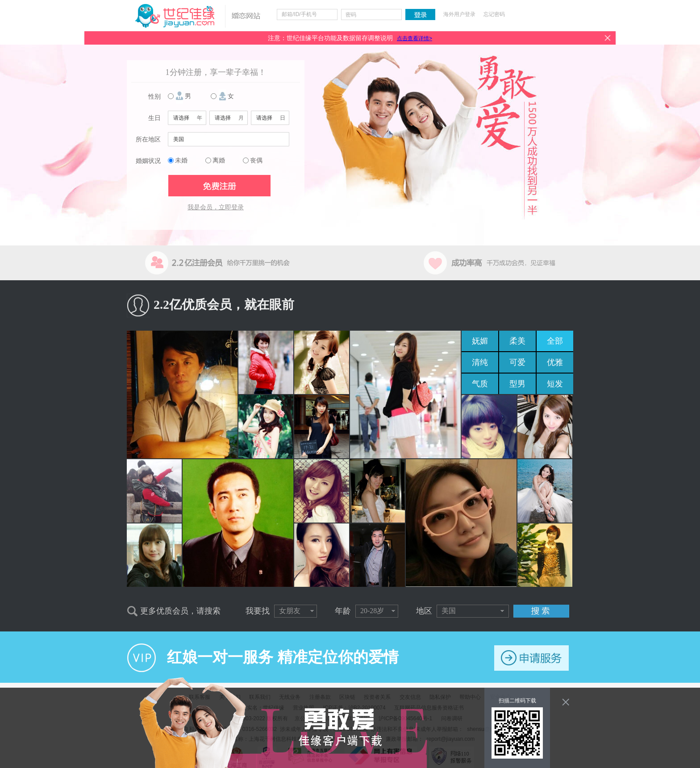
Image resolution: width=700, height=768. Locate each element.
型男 (517, 384)
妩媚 (480, 341)
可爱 (517, 362)
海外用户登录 (459, 14)
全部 (555, 341)
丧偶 (256, 160)
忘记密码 (494, 14)
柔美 (517, 341)
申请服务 (531, 658)
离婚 (219, 160)
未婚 (181, 160)
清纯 (480, 362)
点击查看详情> (415, 38)
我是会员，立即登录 (216, 207)
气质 (480, 384)
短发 (555, 384)
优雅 (555, 362)
